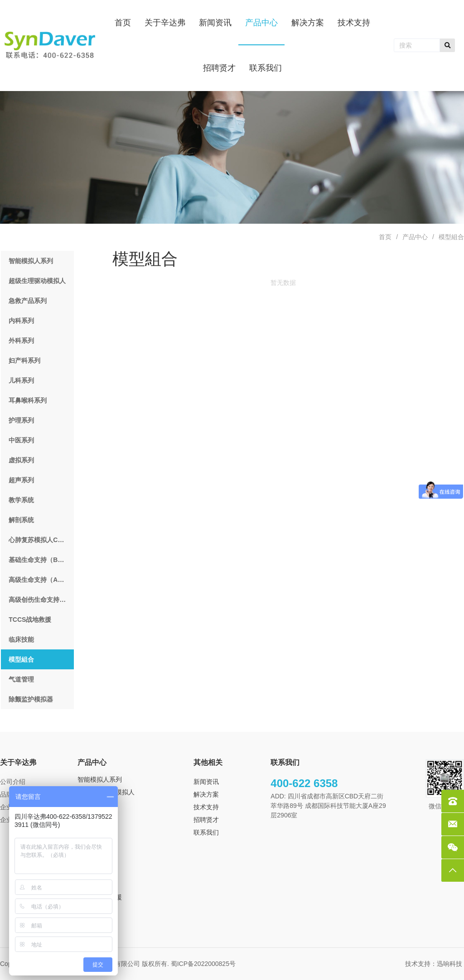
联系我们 (206, 832)
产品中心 (415, 237)
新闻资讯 (206, 782)
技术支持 (206, 807)
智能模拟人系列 (100, 779)
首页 (385, 237)
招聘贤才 (206, 820)
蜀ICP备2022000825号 (204, 964)
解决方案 (206, 794)
